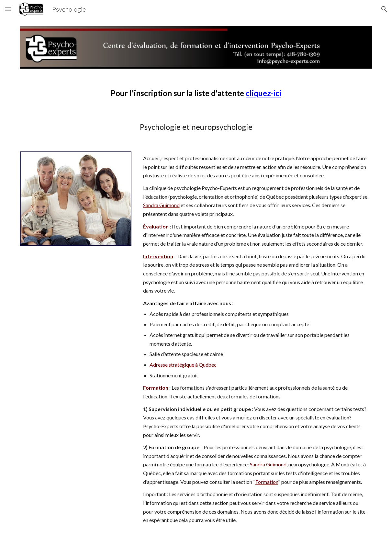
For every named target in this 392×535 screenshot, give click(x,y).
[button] (8, 9)
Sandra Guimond (161, 205)
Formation (267, 482)
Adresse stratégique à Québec (183, 365)
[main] (196, 93)
